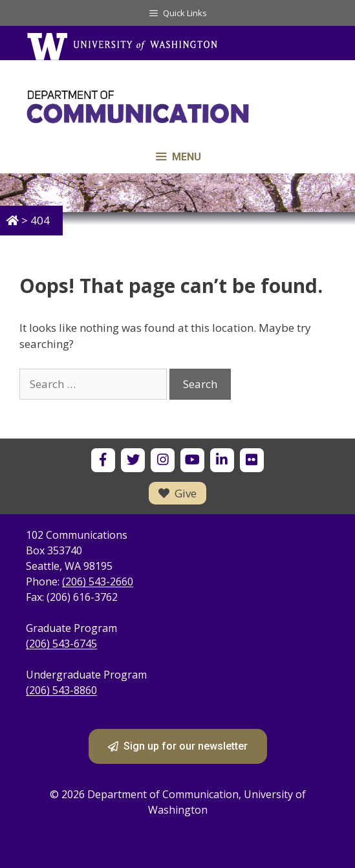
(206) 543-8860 (61, 690)
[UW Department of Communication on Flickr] (252, 460)
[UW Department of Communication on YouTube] (192, 460)
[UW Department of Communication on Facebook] (103, 460)
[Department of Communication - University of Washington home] (177, 107)
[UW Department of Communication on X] (133, 460)
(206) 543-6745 (61, 644)
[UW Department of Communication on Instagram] (163, 460)
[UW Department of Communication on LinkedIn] (222, 460)
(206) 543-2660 (98, 581)
